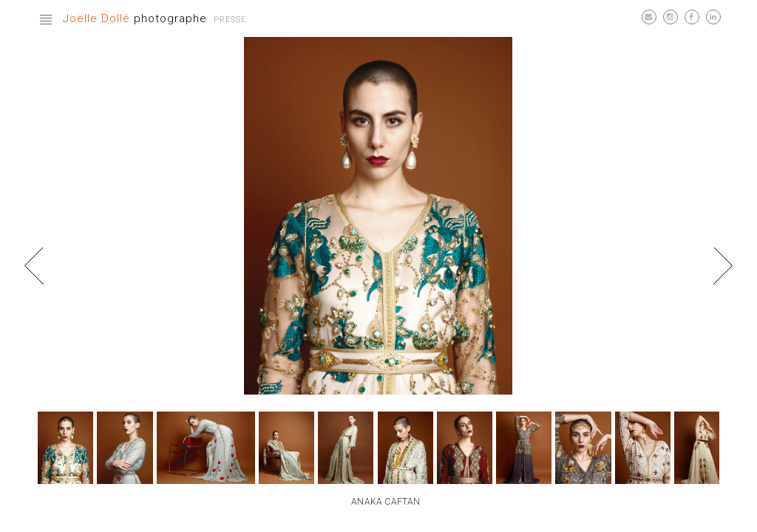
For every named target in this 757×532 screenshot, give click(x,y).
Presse (230, 20)
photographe (135, 18)
